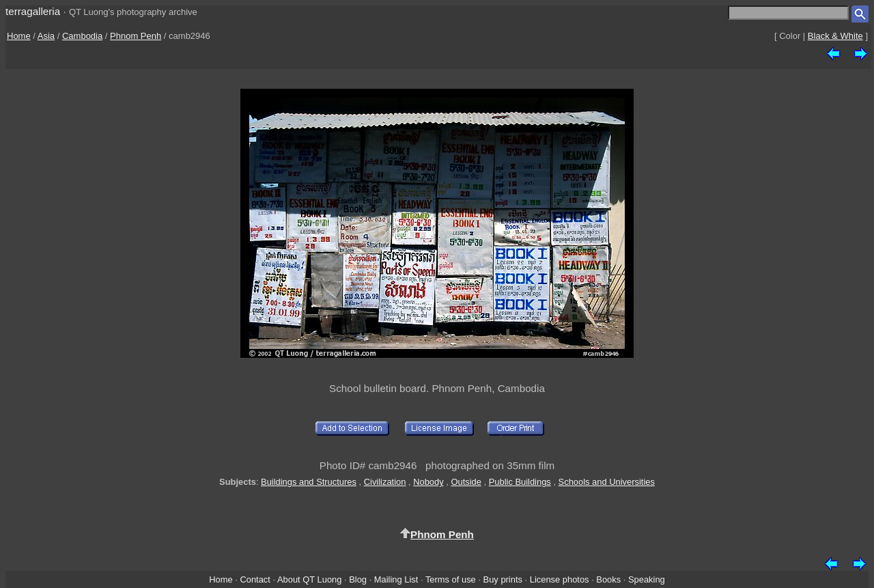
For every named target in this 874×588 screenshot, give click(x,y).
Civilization (385, 482)
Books (608, 579)
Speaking (647, 579)
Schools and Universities (607, 482)
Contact (255, 579)
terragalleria (33, 11)
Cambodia (82, 36)
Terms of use (451, 579)
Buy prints (503, 579)
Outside (466, 482)
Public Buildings (520, 482)
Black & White (835, 36)
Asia (46, 36)
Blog (358, 579)
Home (19, 36)
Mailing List (396, 579)
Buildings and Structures (309, 482)
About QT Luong (309, 579)
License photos (560, 579)
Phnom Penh (136, 36)
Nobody (428, 482)
